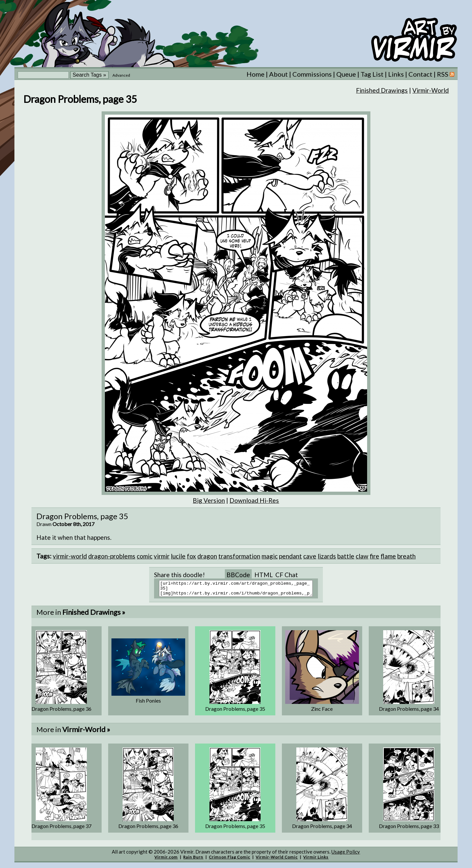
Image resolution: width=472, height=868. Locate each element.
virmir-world (70, 556)
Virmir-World (431, 90)
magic (270, 556)
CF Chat (287, 575)
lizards (327, 556)
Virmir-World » (86, 732)
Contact (420, 74)
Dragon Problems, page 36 (61, 712)
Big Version (209, 500)
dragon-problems (112, 556)
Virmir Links (316, 860)
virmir (162, 556)
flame (388, 556)
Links (396, 74)
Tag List (372, 74)
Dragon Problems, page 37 (61, 829)
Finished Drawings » (94, 615)
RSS (446, 74)
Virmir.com (166, 860)
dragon (207, 556)
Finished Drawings (382, 90)
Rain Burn (193, 860)
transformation (239, 556)
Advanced (121, 75)
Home (256, 74)
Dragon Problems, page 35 (235, 712)
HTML (264, 575)
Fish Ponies (148, 703)
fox (191, 556)
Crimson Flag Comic (229, 860)
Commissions (312, 74)
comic (145, 556)
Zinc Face (322, 712)
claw (362, 556)
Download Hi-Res (254, 500)
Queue (346, 74)
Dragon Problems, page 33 (409, 829)
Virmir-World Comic (277, 860)
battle (346, 556)
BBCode (238, 575)
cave (310, 556)
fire (374, 556)
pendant (290, 556)
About (278, 74)
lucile (178, 556)
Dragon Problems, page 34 (409, 712)
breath (406, 556)
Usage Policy (346, 855)
